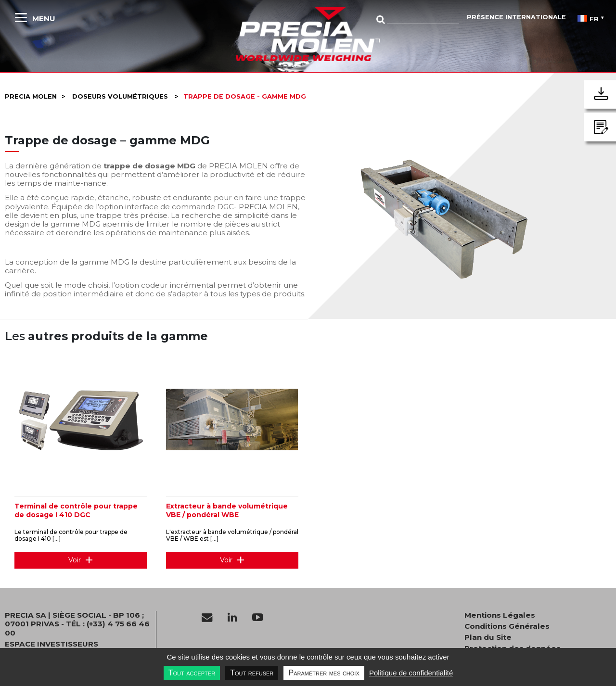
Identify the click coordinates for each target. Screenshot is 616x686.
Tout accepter (192, 673)
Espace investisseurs (51, 644)
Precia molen (31, 96)
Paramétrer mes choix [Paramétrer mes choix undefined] (324, 673)
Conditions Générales (507, 626)
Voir (75, 560)
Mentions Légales (500, 615)
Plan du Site (488, 637)
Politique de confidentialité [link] (411, 673)
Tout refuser (252, 673)
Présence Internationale (516, 17)
